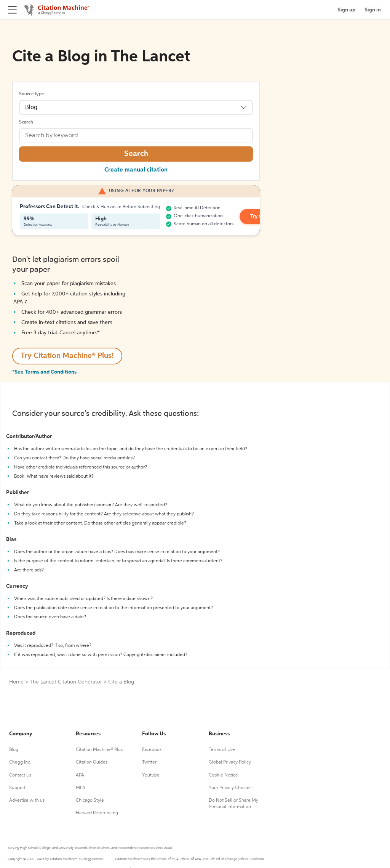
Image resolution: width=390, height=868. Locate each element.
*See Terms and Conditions (44, 372)
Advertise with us (27, 801)
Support (17, 788)
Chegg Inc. (20, 762)
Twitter (149, 762)
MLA (81, 788)
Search (26, 122)
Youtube (151, 775)
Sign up (346, 10)
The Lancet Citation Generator (66, 682)
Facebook (152, 750)
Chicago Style (90, 801)
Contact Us (20, 775)
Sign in (373, 10)
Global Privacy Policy (230, 762)
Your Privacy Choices (230, 788)
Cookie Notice (223, 775)
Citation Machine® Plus (99, 750)
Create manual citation (136, 170)
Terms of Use (222, 750)
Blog (14, 750)
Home (16, 682)
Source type (31, 94)
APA (80, 775)
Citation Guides (92, 762)
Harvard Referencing (97, 813)
